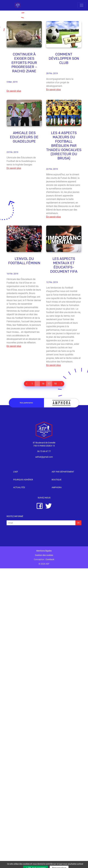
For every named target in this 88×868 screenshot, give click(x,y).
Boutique (57, 480)
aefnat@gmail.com (44, 457)
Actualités (19, 487)
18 (55, 384)
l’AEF (16, 472)
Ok (78, 523)
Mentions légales (44, 551)
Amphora (57, 487)
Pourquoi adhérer (23, 480)
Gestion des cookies (44, 555)
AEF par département (63, 472)
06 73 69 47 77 (44, 451)
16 (43, 384)
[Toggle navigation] (82, 5)
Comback (50, 559)
